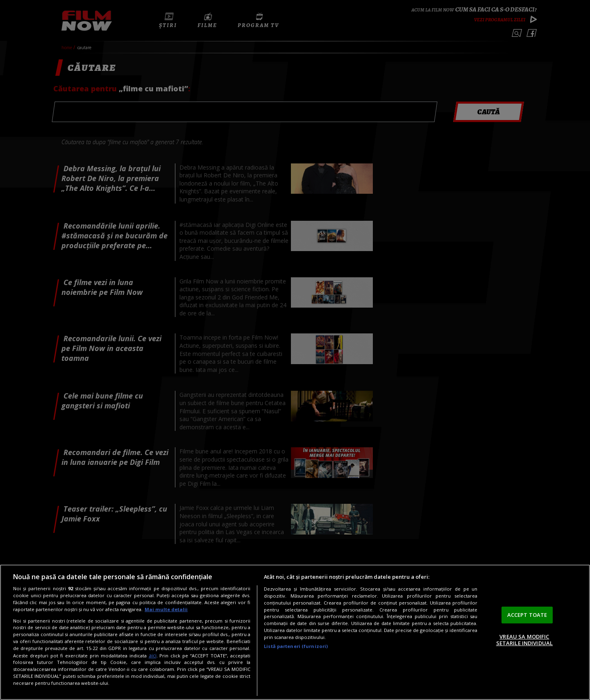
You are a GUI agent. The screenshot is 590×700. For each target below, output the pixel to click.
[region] (295, 632)
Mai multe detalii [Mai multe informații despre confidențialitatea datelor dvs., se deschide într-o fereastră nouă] (166, 609)
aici (153, 656)
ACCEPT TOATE (527, 615)
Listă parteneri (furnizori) (296, 646)
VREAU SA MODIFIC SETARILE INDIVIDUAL (524, 640)
